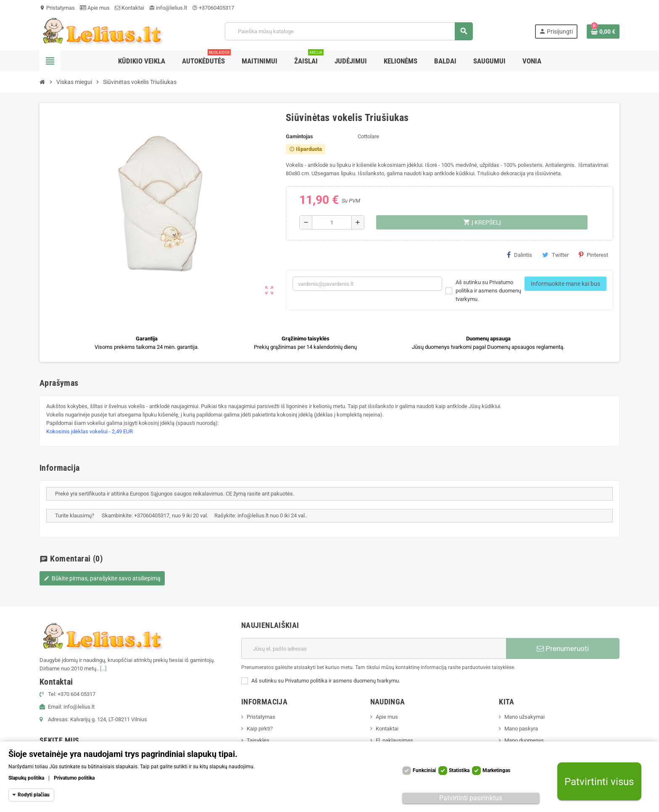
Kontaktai (129, 8)
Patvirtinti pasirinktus (471, 798)
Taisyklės (258, 740)
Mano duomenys (524, 740)
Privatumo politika (74, 778)
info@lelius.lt (168, 8)
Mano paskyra (521, 729)
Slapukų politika (26, 778)
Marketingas (496, 770)
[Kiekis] (332, 222)
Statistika (459, 770)
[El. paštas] (374, 649)
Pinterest (593, 255)
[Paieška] (349, 31)
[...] (103, 668)
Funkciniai (424, 770)
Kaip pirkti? (260, 729)
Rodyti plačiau (34, 795)
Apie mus (95, 8)
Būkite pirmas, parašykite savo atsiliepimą (102, 578)
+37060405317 (213, 8)
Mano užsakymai (525, 717)
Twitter (555, 255)
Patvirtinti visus (599, 782)
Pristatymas (57, 8)
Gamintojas (299, 136)
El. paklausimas (394, 740)
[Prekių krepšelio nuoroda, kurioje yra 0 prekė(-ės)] (603, 32)
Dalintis (519, 255)
